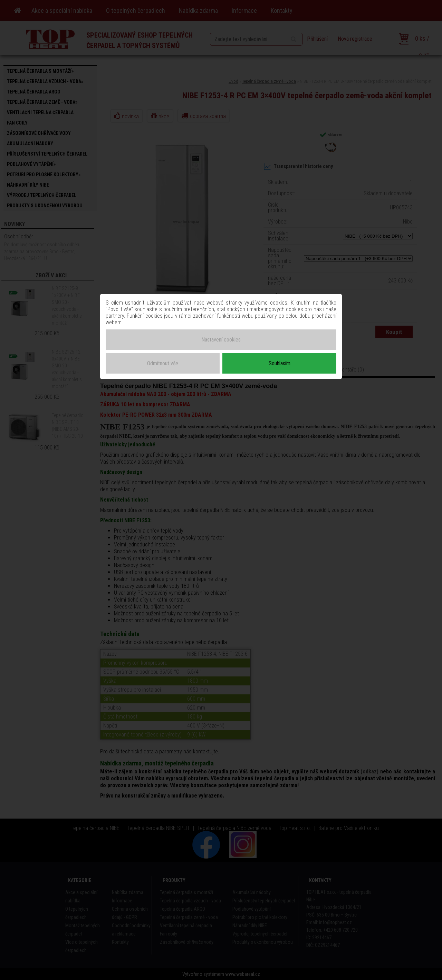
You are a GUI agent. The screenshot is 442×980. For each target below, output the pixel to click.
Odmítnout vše (163, 363)
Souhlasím (280, 363)
